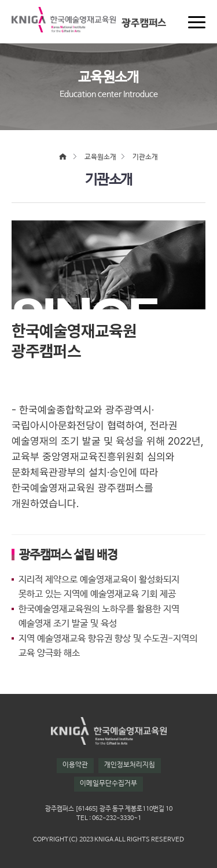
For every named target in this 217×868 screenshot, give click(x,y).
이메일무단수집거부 (108, 784)
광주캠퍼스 (144, 23)
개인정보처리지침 (130, 765)
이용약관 (75, 765)
